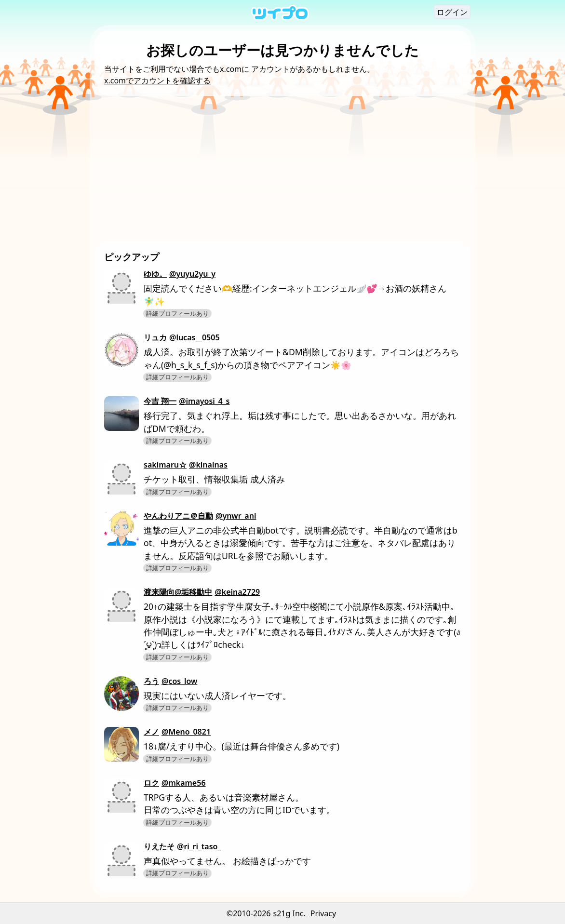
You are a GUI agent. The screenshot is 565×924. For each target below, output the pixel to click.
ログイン (452, 12)
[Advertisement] (282, 168)
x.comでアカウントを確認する (157, 80)
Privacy (323, 913)
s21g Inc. (289, 913)
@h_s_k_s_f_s (189, 365)
